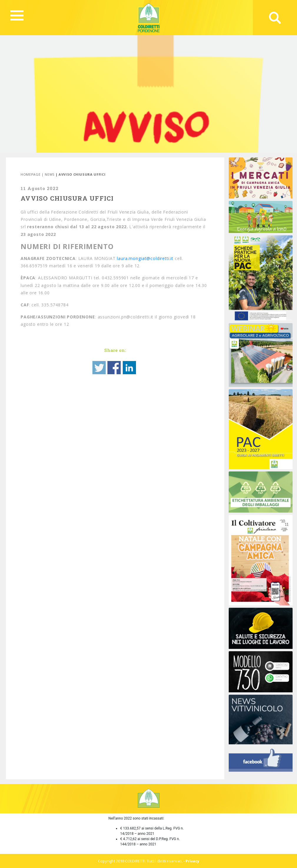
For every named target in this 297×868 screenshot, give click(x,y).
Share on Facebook (114, 368)
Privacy (192, 861)
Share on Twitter (99, 368)
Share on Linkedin (129, 368)
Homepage (30, 174)
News (50, 174)
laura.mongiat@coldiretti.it (145, 258)
